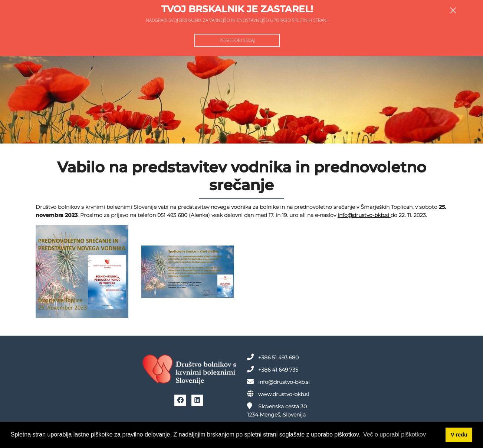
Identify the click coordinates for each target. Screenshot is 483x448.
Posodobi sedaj (237, 40)
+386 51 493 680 (273, 357)
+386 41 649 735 (273, 369)
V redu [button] (459, 435)
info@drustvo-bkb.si (364, 215)
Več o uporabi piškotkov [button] (395, 434)
